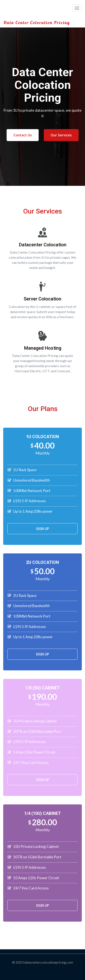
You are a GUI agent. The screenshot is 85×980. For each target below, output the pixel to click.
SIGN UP (42, 529)
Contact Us (23, 135)
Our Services (61, 135)
